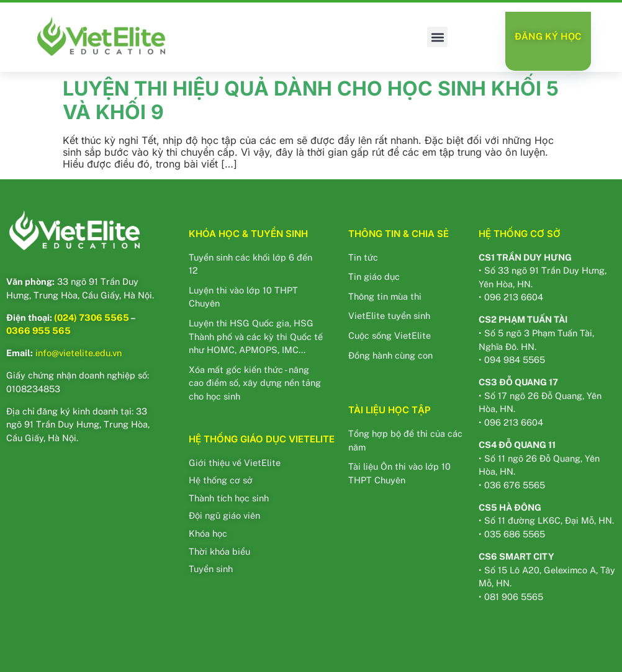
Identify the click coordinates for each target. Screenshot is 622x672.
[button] (437, 37)
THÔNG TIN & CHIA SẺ (399, 234)
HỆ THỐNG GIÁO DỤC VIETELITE (262, 439)
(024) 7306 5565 (92, 317)
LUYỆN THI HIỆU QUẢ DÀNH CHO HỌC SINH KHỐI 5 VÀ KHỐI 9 (311, 100)
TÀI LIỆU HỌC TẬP (390, 410)
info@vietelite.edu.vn (79, 353)
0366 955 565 (38, 330)
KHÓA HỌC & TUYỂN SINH (248, 234)
